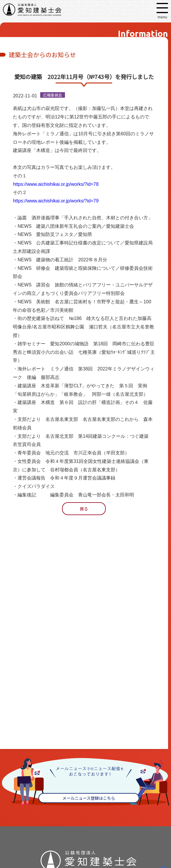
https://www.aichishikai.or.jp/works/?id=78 (56, 184)
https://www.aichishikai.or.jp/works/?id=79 (56, 201)
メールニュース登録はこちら (89, 798)
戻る (84, 509)
